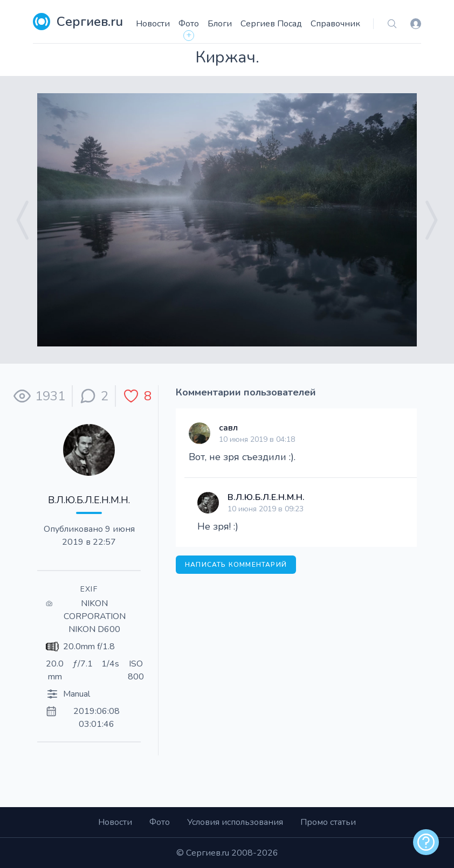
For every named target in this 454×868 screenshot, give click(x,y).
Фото (189, 24)
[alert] (426, 842)
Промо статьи (328, 822)
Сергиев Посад (271, 24)
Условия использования (235, 822)
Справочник (335, 24)
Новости (153, 24)
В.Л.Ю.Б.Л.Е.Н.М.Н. (89, 500)
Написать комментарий (236, 565)
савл (228, 428)
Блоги (220, 24)
